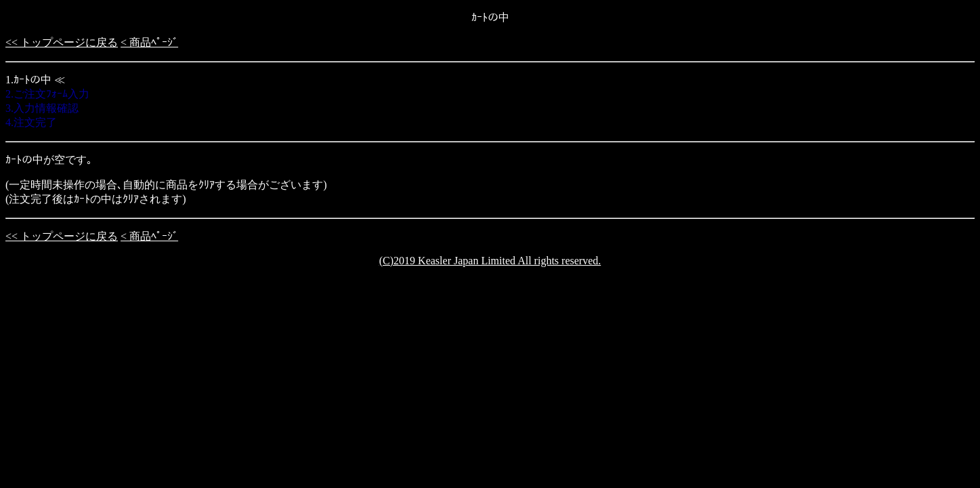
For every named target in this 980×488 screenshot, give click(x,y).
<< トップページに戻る (62, 42)
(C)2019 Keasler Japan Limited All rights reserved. (490, 261)
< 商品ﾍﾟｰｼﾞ (149, 42)
